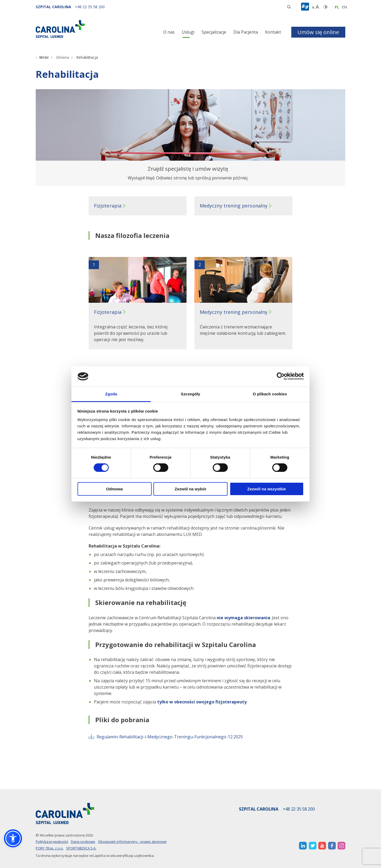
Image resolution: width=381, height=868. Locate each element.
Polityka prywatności (52, 842)
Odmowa (114, 489)
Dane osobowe (83, 842)
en (344, 7)
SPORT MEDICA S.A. (81, 848)
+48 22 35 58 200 (299, 809)
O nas (169, 32)
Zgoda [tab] (111, 394)
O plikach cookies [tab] (270, 394)
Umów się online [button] (318, 32)
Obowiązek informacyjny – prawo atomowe (132, 842)
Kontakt (273, 32)
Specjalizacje (214, 32)
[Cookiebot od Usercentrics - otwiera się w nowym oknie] (281, 376)
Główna (62, 57)
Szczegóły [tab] (190, 394)
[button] (306, 7)
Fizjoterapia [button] (108, 206)
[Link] (85, 29)
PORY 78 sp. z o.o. (50, 848)
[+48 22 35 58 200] (90, 7)
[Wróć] (42, 57)
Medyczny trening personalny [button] (234, 206)
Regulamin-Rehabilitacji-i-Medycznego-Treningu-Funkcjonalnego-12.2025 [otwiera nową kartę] (166, 737)
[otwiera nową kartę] (303, 846)
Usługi (188, 32)
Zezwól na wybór (190, 489)
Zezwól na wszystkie (267, 489)
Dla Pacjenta (246, 32)
